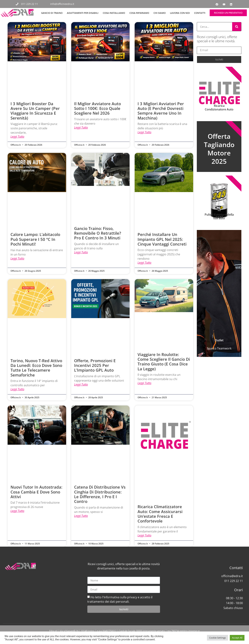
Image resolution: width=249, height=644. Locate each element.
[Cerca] (237, 27)
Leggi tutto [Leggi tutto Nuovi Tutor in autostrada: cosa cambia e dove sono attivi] (17, 512)
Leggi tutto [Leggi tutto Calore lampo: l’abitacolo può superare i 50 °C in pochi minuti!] (17, 259)
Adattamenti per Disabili (83, 13)
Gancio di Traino (52, 13)
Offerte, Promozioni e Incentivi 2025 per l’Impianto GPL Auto (95, 366)
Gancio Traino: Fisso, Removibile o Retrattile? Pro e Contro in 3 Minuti (98, 233)
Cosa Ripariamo (139, 13)
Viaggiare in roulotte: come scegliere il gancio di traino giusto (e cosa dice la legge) (164, 362)
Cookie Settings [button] (217, 638)
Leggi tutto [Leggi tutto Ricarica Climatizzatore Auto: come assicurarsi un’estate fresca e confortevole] (144, 536)
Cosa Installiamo (114, 13)
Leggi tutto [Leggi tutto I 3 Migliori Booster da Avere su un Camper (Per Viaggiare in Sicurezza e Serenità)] (17, 137)
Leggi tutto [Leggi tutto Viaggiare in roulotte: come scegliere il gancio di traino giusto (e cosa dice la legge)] (144, 384)
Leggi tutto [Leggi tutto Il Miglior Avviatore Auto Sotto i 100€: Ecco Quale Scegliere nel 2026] (81, 128)
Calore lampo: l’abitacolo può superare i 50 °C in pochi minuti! (35, 239)
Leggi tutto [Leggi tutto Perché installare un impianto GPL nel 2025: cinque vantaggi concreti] (144, 263)
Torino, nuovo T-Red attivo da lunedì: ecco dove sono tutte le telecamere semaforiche (36, 368)
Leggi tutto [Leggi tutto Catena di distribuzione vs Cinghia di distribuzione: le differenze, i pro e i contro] (81, 517)
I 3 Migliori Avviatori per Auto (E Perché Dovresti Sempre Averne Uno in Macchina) (161, 111)
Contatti (200, 13)
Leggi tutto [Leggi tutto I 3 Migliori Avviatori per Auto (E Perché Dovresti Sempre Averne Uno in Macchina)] (144, 132)
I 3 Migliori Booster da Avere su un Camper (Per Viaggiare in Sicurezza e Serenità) (35, 111)
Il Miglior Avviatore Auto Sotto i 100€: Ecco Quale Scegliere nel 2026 (97, 108)
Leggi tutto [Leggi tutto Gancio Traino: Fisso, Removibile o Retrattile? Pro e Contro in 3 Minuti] (81, 253)
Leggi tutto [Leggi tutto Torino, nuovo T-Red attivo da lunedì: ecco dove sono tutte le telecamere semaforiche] (17, 390)
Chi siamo (160, 13)
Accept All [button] (237, 638)
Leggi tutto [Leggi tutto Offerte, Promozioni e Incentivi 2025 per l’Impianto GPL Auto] (81, 385)
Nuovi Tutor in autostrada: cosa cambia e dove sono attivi (36, 492)
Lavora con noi (180, 13)
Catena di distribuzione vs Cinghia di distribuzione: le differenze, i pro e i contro (100, 495)
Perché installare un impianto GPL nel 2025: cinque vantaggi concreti (162, 239)
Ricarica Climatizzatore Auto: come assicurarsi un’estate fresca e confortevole (160, 514)
